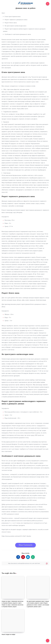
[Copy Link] (26, 563)
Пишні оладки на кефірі (8, 635)
